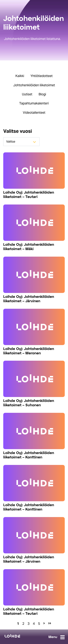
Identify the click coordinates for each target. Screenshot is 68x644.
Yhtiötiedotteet (42, 76)
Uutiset (27, 94)
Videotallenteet (34, 113)
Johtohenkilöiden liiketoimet (34, 85)
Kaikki (20, 76)
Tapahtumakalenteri (34, 103)
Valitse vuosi (18, 131)
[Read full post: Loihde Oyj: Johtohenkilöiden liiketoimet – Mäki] (34, 223)
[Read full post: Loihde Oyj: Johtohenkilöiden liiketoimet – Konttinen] (34, 431)
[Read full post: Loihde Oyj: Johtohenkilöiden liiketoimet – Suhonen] (34, 379)
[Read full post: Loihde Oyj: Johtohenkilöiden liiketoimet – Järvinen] (34, 275)
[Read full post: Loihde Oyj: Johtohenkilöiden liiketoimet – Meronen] (34, 327)
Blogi (42, 94)
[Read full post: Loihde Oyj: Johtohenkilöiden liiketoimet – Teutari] (34, 171)
